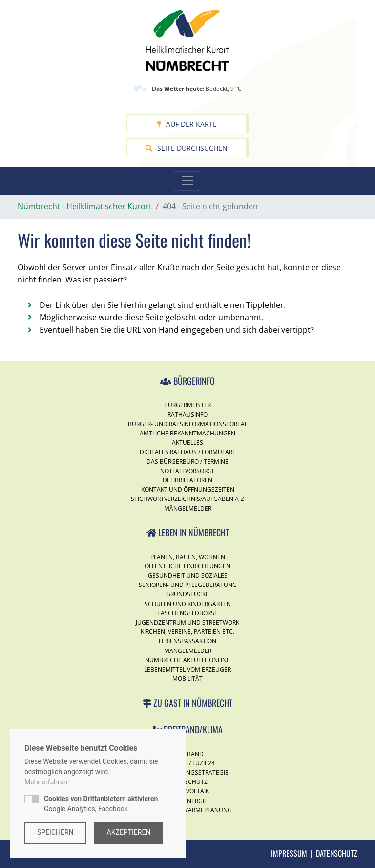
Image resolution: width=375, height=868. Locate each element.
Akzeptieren (129, 832)
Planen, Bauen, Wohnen (188, 557)
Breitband (187, 754)
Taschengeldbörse (187, 613)
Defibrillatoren (187, 480)
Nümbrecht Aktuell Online (187, 660)
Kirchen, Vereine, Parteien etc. (187, 632)
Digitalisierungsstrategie (187, 772)
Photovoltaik (187, 791)
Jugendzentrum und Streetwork (187, 622)
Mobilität (187, 679)
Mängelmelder (188, 509)
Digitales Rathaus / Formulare (188, 452)
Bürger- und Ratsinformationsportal (188, 424)
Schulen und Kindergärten (188, 604)
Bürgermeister (187, 405)
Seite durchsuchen (187, 148)
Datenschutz (337, 853)
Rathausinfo (187, 415)
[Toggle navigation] (187, 181)
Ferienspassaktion (187, 641)
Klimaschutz (187, 782)
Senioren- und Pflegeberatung (188, 585)
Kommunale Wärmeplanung (188, 810)
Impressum (289, 853)
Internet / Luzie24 (187, 763)
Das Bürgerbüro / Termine (187, 462)
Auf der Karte (187, 124)
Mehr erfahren (46, 782)
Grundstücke (187, 594)
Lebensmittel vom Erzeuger (187, 669)
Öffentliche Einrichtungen (187, 566)
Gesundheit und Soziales (188, 575)
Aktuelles (187, 443)
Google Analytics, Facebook (101, 804)
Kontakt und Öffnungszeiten (188, 489)
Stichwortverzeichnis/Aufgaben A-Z (187, 499)
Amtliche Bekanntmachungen (187, 433)
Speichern (55, 832)
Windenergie (188, 801)
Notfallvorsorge (188, 471)
